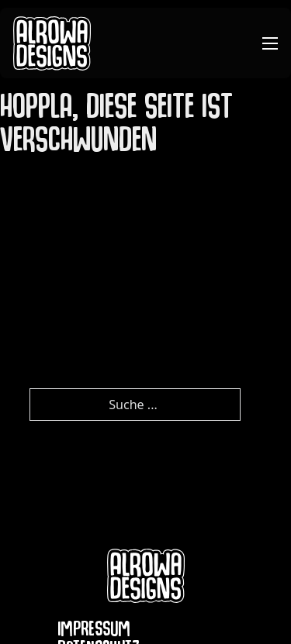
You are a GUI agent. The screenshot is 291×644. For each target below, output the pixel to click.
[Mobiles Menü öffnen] (270, 43)
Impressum (94, 632)
